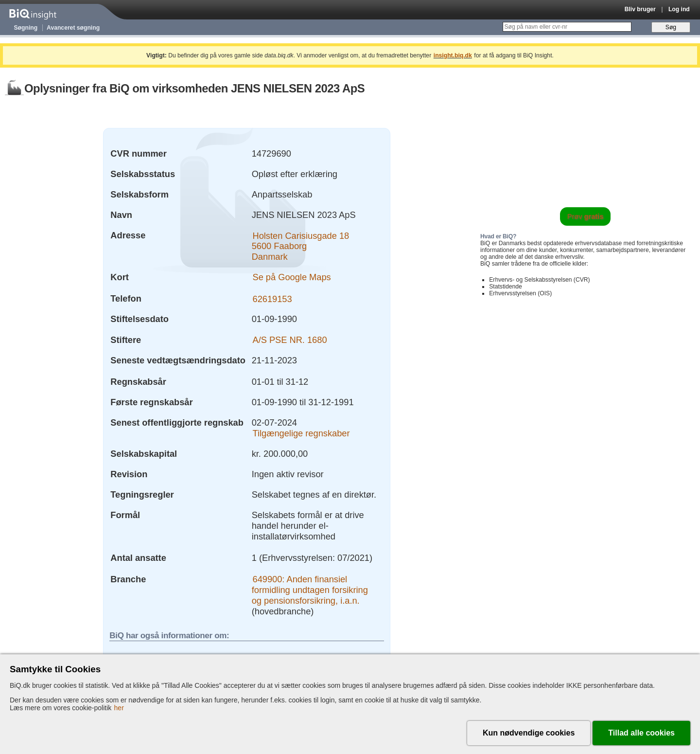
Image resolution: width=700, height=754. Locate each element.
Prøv (586, 216)
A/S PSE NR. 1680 (290, 340)
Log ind (679, 9)
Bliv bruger (640, 9)
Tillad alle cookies (641, 733)
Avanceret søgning (73, 28)
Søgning (26, 28)
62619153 (272, 298)
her (119, 708)
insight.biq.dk (453, 55)
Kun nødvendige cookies (529, 733)
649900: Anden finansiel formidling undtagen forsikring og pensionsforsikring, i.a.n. (310, 590)
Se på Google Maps (292, 277)
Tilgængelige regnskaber (301, 433)
